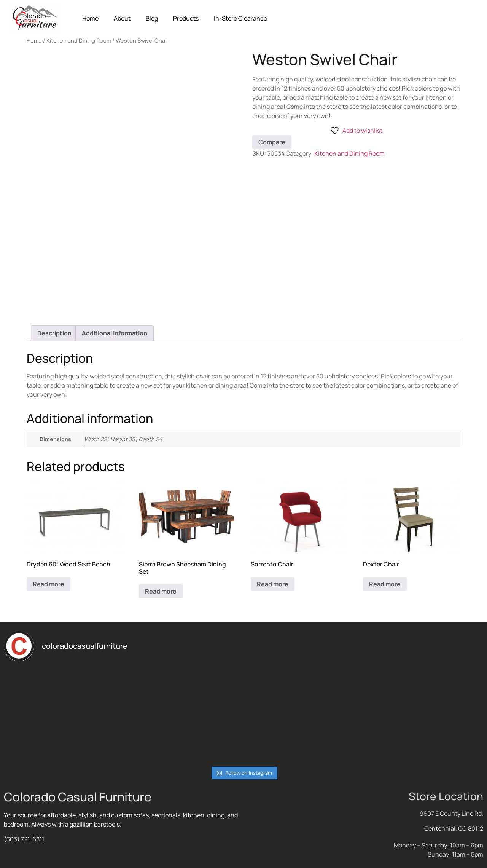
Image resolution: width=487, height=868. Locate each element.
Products (186, 18)
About (122, 18)
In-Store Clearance (240, 18)
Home (90, 18)
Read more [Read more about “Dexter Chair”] (385, 584)
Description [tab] (54, 333)
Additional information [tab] (115, 333)
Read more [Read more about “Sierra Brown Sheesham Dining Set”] (161, 591)
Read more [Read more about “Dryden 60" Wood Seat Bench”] (49, 584)
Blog (152, 18)
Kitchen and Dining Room (79, 40)
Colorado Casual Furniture (78, 797)
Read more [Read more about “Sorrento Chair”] (273, 584)
